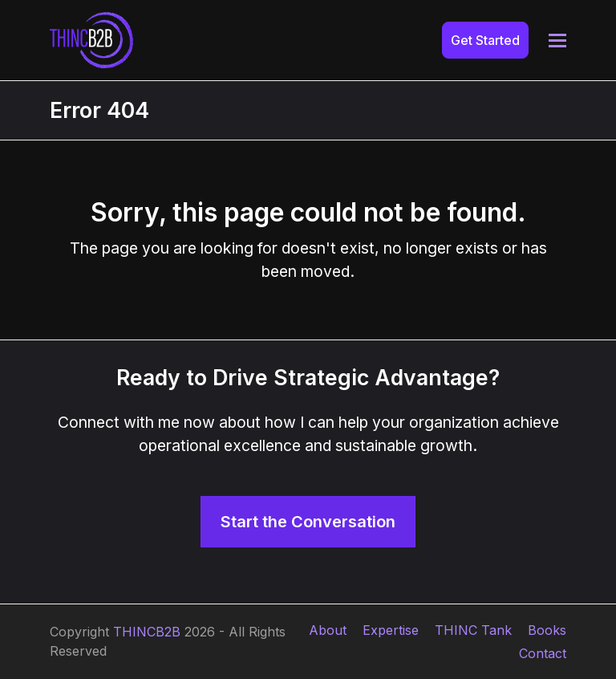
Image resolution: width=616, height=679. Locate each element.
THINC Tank (473, 630)
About (328, 630)
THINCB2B (147, 632)
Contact (543, 653)
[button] (557, 41)
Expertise (391, 630)
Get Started (485, 40)
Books (547, 630)
